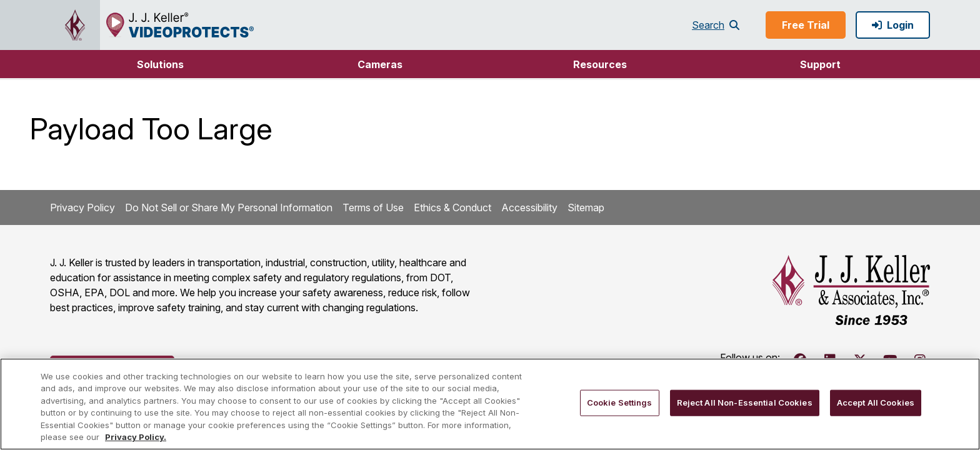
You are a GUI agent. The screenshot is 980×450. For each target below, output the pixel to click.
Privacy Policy (82, 207)
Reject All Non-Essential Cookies (745, 402)
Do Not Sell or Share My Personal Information (229, 207)
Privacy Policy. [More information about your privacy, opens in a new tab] (136, 437)
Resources (600, 64)
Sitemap (586, 207)
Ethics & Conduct (452, 207)
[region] (490, 404)
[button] (160, 64)
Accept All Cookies (876, 402)
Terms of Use (373, 207)
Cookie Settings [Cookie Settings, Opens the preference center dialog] (620, 402)
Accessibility (529, 207)
